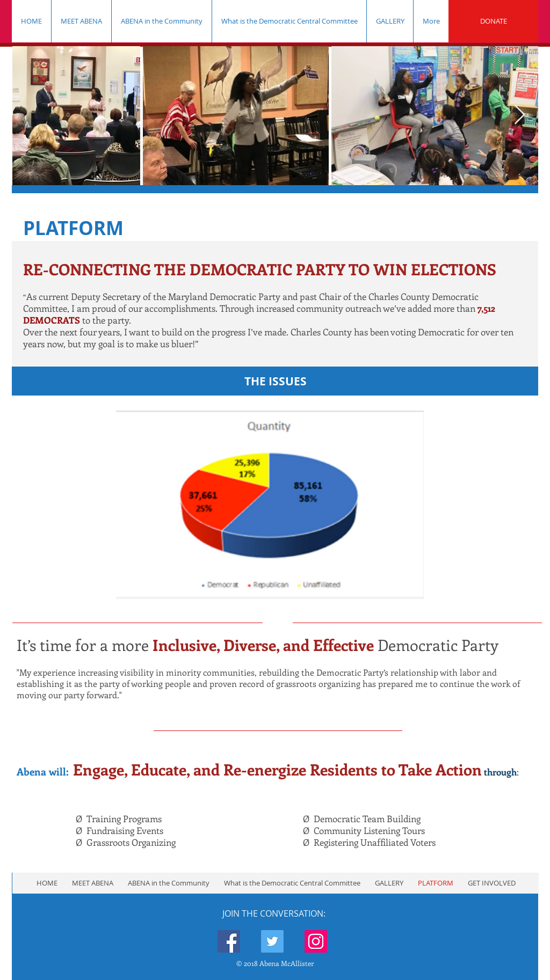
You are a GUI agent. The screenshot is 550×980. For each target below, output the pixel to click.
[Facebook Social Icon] (229, 941)
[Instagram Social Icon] (316, 941)
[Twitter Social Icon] (272, 941)
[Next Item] (520, 115)
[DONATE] (493, 21)
